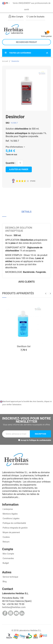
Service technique (10, 577)
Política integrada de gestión (15, 528)
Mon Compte (8, 554)
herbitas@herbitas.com (14, 607)
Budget (6, 563)
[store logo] (14, 29)
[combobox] (26, 42)
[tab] (26, 213)
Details (26, 212)
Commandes (8, 558)
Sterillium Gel (24, 346)
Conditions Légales (11, 518)
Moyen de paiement (11, 532)
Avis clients (26, 282)
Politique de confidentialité (40, 440)
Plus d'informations (14, 147)
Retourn (6, 542)
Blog (4, 582)
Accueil (5, 61)
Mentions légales (10, 514)
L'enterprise (7, 509)
